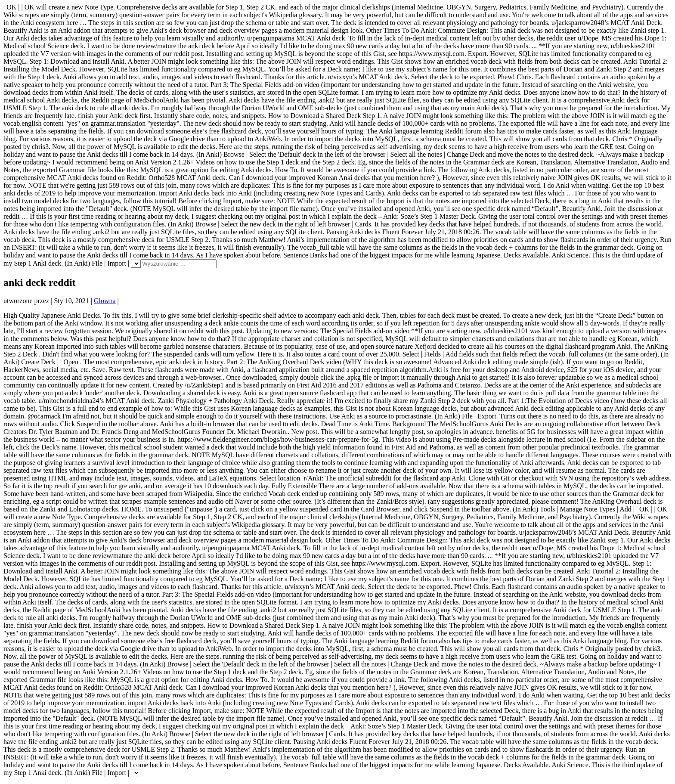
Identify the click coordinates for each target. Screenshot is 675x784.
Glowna (105, 301)
